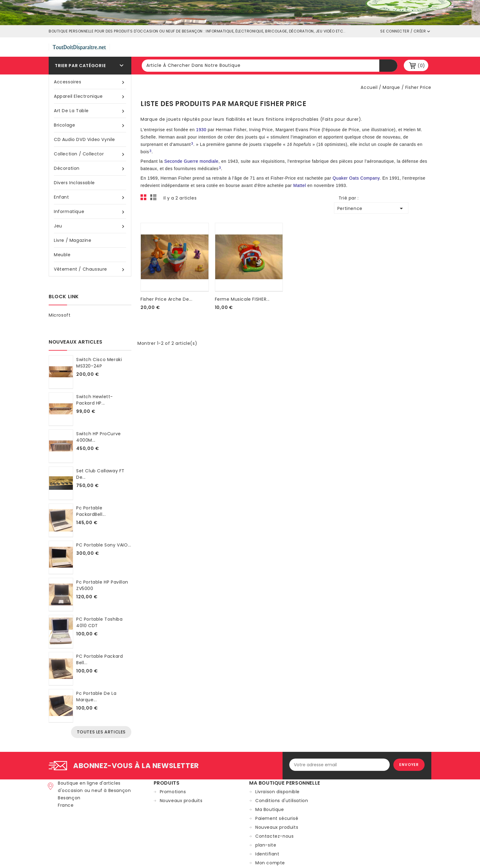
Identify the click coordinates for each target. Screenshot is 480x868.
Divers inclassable (74, 183)
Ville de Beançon (261, 47)
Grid (145, 199)
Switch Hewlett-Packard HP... (95, 400)
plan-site (266, 845)
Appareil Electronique (90, 96)
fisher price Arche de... (166, 299)
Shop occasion (314, 47)
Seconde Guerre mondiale (191, 161)
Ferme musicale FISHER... (242, 299)
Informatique (90, 212)
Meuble (62, 255)
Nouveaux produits (181, 801)
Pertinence (371, 208)
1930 (201, 130)
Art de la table (90, 111)
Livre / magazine (73, 240)
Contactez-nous (274, 836)
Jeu (90, 226)
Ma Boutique (270, 809)
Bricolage (90, 125)
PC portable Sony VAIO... (104, 545)
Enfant (90, 197)
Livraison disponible (277, 792)
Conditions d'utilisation (282, 801)
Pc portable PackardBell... (91, 511)
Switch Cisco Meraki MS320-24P (99, 363)
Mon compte (270, 863)
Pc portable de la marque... (96, 697)
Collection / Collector (90, 154)
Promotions (173, 792)
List (154, 199)
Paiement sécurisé (277, 818)
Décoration (90, 168)
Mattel (300, 185)
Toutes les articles (101, 732)
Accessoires (90, 82)
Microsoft (60, 315)
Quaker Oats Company (356, 178)
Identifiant (267, 854)
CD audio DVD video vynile (84, 139)
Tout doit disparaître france (191, 47)
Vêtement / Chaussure (90, 269)
